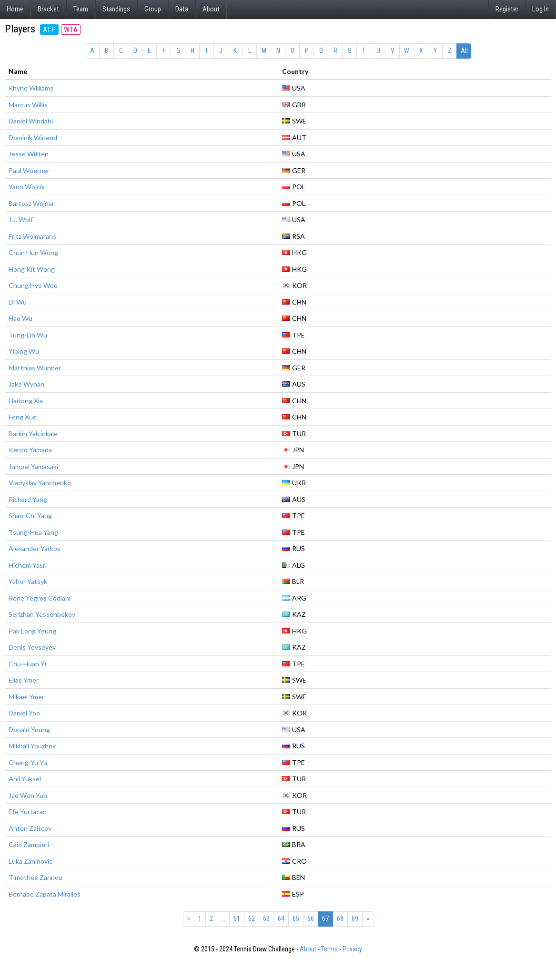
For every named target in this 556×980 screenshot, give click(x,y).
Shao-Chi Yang (30, 516)
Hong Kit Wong (32, 269)
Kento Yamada (30, 450)
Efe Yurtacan (28, 812)
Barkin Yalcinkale (33, 434)
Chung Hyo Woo (33, 285)
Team (81, 9)
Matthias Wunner (35, 368)
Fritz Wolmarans (32, 236)
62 (252, 919)
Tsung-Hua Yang (33, 532)
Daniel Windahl (31, 121)
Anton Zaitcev (30, 828)
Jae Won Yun (28, 795)
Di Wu (18, 302)
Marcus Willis (28, 105)
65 (296, 919)
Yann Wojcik (27, 187)
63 (266, 919)
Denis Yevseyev (32, 647)
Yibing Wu (24, 351)
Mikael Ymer (26, 697)
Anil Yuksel (25, 779)
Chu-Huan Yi (27, 664)
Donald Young (29, 730)
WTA (71, 30)
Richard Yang (28, 499)
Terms (329, 949)
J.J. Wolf (21, 219)
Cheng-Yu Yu (28, 762)
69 (355, 919)
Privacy (352, 949)
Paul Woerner (29, 170)
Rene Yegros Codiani (40, 598)
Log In (541, 9)
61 (237, 919)
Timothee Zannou (35, 877)
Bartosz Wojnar (31, 203)
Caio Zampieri (29, 844)
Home (15, 9)
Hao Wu (20, 318)
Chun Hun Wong (33, 252)
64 (281, 919)
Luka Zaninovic (30, 861)
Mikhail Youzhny (32, 746)
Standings (116, 9)
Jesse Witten (29, 154)
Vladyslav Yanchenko (40, 483)
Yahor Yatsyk (28, 581)
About (211, 9)
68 (340, 919)
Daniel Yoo (24, 713)
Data (182, 9)
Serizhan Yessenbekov (42, 614)
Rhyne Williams (31, 88)
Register (507, 9)
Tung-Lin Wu (28, 335)
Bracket (48, 9)
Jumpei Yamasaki (33, 466)
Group (153, 9)
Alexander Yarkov (35, 548)
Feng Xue (23, 417)
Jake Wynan (26, 384)
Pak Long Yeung (32, 631)
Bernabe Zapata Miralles (45, 894)
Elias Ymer (24, 680)
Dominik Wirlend (33, 138)
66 (311, 919)
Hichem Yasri (28, 565)
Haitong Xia (26, 401)
